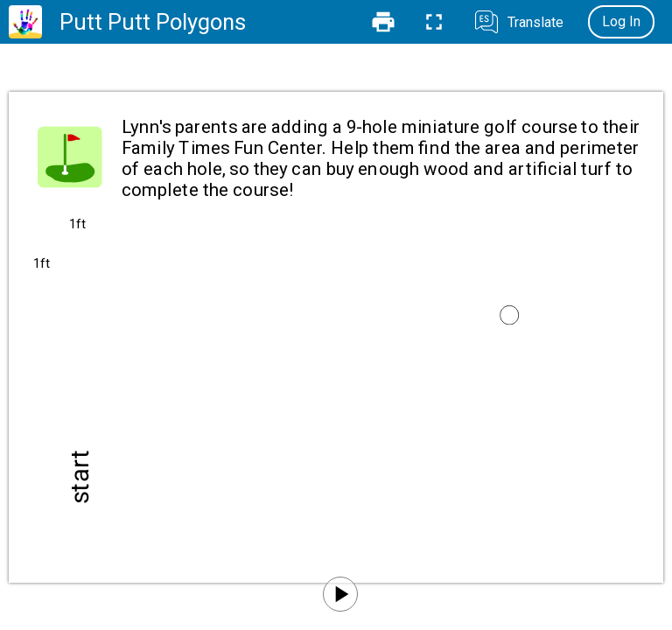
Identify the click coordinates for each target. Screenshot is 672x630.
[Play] (340, 594)
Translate (535, 22)
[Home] (25, 22)
